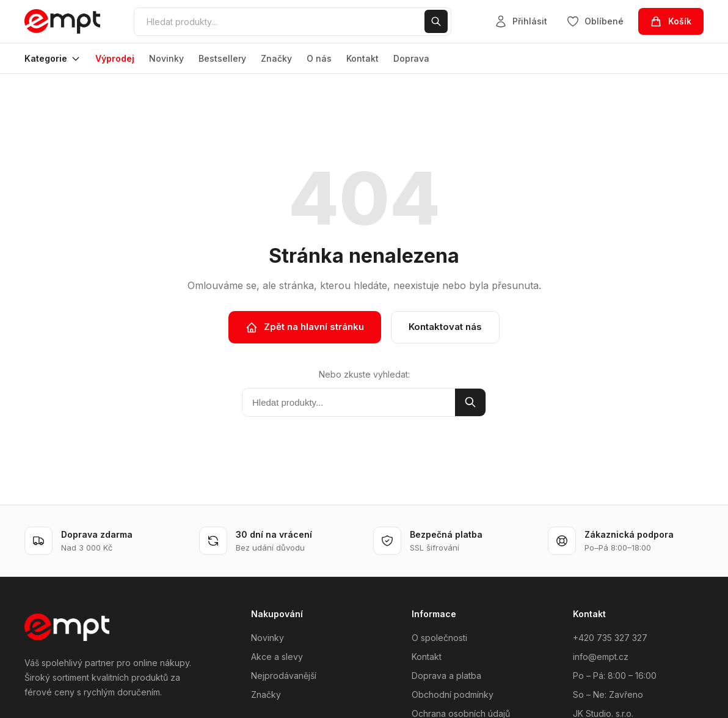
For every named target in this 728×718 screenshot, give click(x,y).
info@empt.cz (601, 657)
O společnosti (439, 638)
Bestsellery (222, 58)
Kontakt (362, 58)
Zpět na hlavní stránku (305, 327)
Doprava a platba (446, 676)
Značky (276, 58)
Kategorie (53, 58)
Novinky (166, 58)
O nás (319, 58)
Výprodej (115, 58)
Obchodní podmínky (453, 694)
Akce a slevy (277, 657)
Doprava (411, 58)
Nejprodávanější (284, 676)
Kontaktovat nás (445, 327)
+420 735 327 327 (610, 638)
